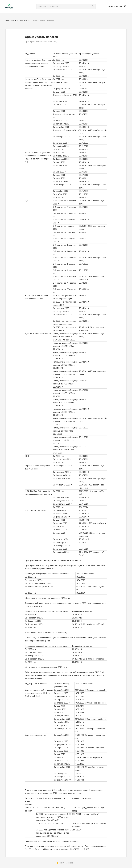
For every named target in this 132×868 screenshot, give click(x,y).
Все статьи (11, 21)
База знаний (24, 21)
